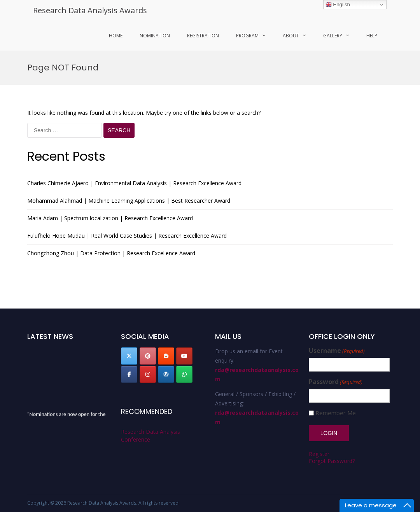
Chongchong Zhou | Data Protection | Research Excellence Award (111, 253)
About (291, 36)
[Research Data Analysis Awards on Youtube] (184, 356)
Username (337, 351)
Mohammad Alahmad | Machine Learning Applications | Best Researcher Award (129, 201)
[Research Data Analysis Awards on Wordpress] (166, 374)
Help (372, 36)
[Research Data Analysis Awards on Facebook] (129, 374)
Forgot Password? (332, 461)
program (247, 36)
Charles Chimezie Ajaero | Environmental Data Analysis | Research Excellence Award (134, 183)
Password (336, 382)
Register (319, 454)
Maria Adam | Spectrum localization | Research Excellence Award (110, 218)
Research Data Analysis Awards (90, 10)
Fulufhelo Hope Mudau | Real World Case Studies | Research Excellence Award (127, 236)
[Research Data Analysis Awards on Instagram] (148, 374)
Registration (203, 36)
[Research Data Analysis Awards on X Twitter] (129, 356)
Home (116, 36)
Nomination (155, 36)
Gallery (333, 36)
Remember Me (336, 413)
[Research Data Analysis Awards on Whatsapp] (184, 374)
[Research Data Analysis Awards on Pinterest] (148, 356)
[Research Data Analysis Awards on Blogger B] (166, 356)
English (338, 5)
